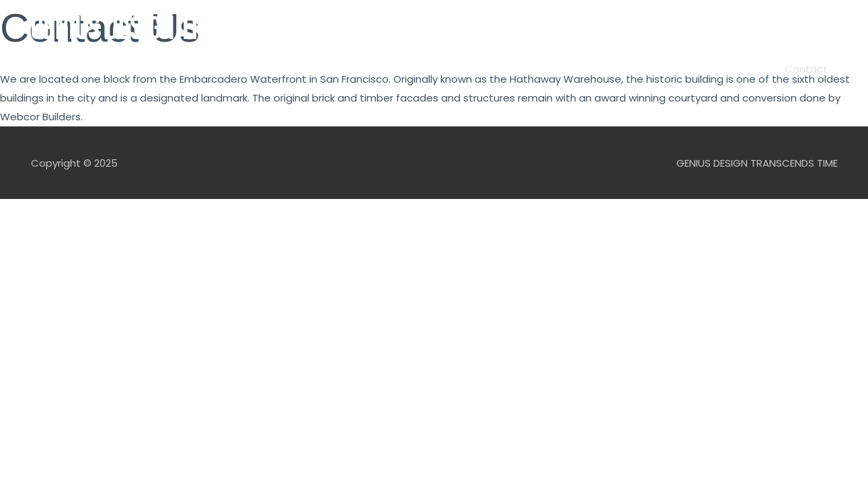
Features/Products (479, 69)
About (334, 69)
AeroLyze (742, 69)
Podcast (391, 69)
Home (283, 69)
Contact (806, 69)
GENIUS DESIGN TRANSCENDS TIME (195, 29)
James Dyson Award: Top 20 (629, 69)
